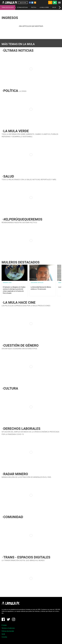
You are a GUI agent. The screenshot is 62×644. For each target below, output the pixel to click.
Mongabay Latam (7, 283)
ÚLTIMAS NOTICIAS (22, 7)
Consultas (4, 637)
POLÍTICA (34, 7)
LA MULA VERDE (44, 7)
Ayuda (3, 634)
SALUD (54, 7)
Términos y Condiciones (8, 628)
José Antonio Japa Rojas (37, 283)
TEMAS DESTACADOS (8, 7)
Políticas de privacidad (8, 631)
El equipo (4, 625)
